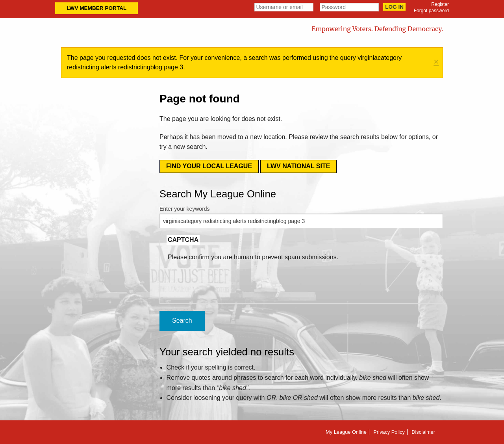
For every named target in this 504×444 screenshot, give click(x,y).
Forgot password (431, 11)
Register (440, 4)
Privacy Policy (389, 432)
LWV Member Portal (96, 8)
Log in (394, 7)
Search (182, 320)
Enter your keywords (185, 209)
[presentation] (228, 277)
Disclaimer (423, 432)
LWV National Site (298, 166)
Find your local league (209, 166)
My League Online (346, 432)
